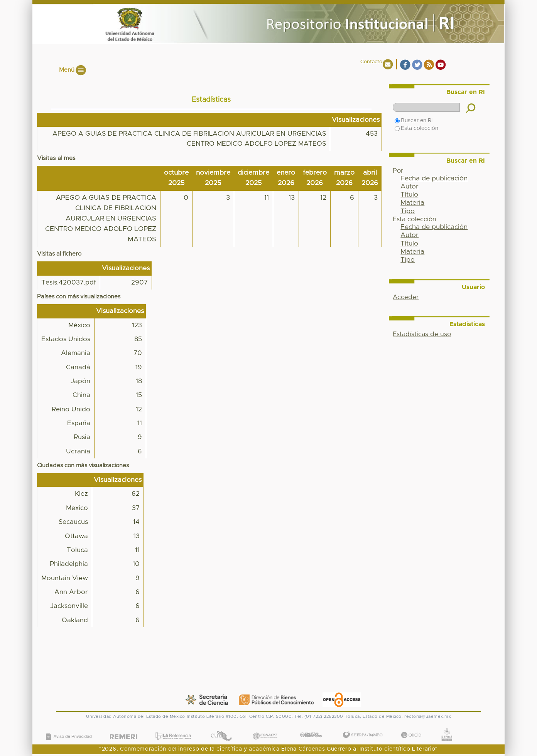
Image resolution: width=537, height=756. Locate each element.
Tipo (408, 211)
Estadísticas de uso (422, 334)
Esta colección (416, 128)
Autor (410, 187)
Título (409, 195)
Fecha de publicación (434, 178)
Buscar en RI (414, 121)
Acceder (406, 297)
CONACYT (265, 728)
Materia (412, 203)
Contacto (371, 62)
